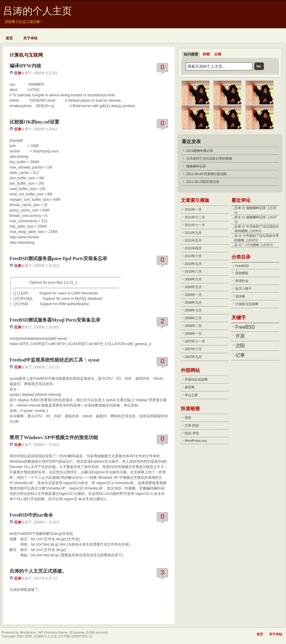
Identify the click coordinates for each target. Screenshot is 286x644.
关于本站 (30, 38)
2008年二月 (193, 326)
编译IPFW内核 (25, 66)
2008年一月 (193, 333)
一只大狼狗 (251, 245)
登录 (188, 418)
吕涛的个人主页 (37, 11)
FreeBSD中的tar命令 (31, 515)
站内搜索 (191, 54)
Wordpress (28, 632)
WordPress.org (196, 441)
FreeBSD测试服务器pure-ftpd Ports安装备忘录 (58, 258)
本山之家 (191, 395)
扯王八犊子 (244, 288)
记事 (240, 355)
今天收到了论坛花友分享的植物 (209, 158)
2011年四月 (193, 248)
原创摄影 (242, 273)
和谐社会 (242, 281)
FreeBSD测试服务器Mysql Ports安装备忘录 (55, 320)
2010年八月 (193, 271)
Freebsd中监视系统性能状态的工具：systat (55, 360)
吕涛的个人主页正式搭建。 (38, 571)
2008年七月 (193, 310)
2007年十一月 (195, 341)
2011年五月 (193, 240)
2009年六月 (193, 279)
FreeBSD (242, 266)
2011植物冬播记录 (200, 151)
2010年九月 (193, 264)
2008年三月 (193, 318)
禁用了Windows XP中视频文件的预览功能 (54, 437)
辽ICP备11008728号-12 (75, 636)
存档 (206, 54)
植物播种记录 (196, 166)
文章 (192, 425)
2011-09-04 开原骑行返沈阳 (206, 174)
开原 (240, 336)
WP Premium (48, 632)
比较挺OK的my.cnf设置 (34, 122)
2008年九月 (193, 302)
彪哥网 (190, 387)
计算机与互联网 (247, 304)
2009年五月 (193, 287)
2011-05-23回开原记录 (203, 182)
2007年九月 (193, 357)
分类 (218, 54)
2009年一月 (193, 295)
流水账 (240, 296)
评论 (192, 433)
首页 (9, 38)
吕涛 (18, 73)
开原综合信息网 (196, 379)
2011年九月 (193, 233)
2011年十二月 (195, 217)
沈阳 (240, 346)
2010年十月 (193, 256)
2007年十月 (193, 349)
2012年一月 (193, 209)
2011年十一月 (195, 225)
